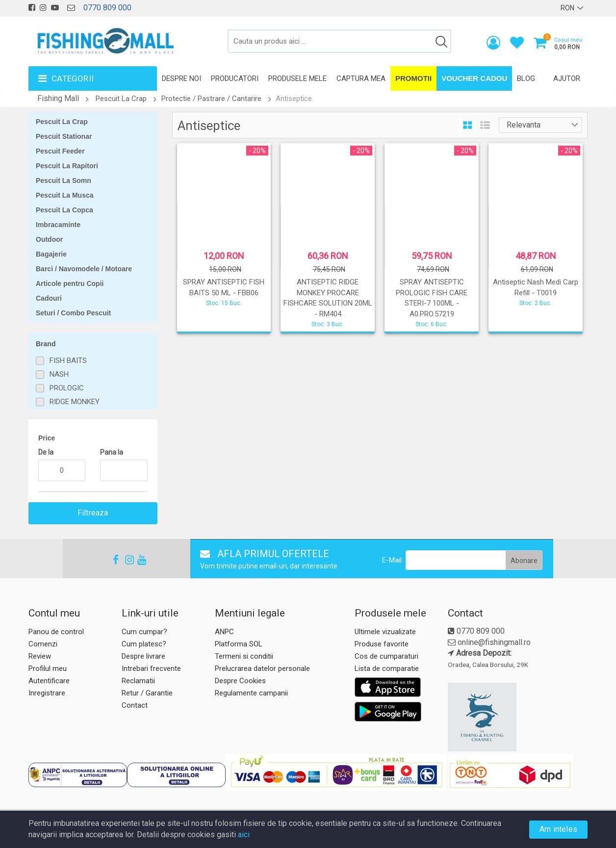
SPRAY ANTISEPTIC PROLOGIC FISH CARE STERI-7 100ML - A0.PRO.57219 (432, 298)
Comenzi (43, 644)
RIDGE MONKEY (75, 402)
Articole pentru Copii (70, 283)
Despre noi (181, 78)
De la (46, 452)
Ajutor (567, 78)
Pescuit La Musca (65, 195)
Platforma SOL (239, 644)
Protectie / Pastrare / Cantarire (211, 99)
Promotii (413, 78)
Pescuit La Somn (64, 180)
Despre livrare (143, 656)
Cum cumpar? (144, 632)
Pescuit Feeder (60, 151)
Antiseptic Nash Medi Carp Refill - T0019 (536, 287)
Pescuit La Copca (64, 210)
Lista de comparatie (387, 668)
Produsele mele (297, 78)
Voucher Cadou (474, 78)
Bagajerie (51, 254)
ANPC (224, 632)
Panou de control (56, 632)
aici (244, 835)
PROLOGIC (67, 388)
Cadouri (49, 298)
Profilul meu (48, 668)
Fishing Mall (58, 98)
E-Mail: (393, 560)
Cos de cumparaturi (386, 656)
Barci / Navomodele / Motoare (84, 269)
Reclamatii (138, 681)
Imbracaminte (58, 225)
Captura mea (361, 78)
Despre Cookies (240, 681)
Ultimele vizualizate (385, 632)
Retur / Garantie (147, 693)
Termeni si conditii (244, 656)
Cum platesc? (144, 644)
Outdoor (49, 239)
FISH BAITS (68, 360)
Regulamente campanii (251, 693)
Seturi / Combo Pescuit (73, 313)
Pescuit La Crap (121, 99)
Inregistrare (47, 693)
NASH (59, 374)
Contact (135, 705)
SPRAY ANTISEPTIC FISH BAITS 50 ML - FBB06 (224, 287)
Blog (526, 78)
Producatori (235, 78)
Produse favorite (382, 644)
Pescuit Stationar (64, 136)
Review (40, 656)
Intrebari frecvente (151, 668)
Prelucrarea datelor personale (262, 668)
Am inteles (558, 829)
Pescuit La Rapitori (67, 166)
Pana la (112, 452)
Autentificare (49, 681)
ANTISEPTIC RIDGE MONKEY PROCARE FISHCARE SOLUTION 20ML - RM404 (328, 298)
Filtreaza (93, 513)
